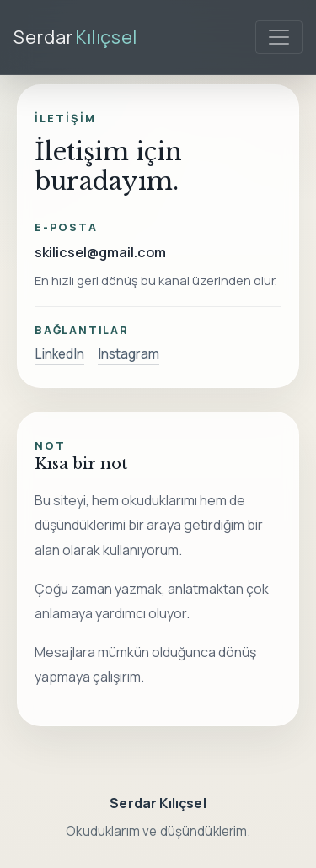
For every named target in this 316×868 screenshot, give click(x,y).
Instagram (129, 354)
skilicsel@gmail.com (100, 252)
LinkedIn (59, 354)
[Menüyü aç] (279, 37)
